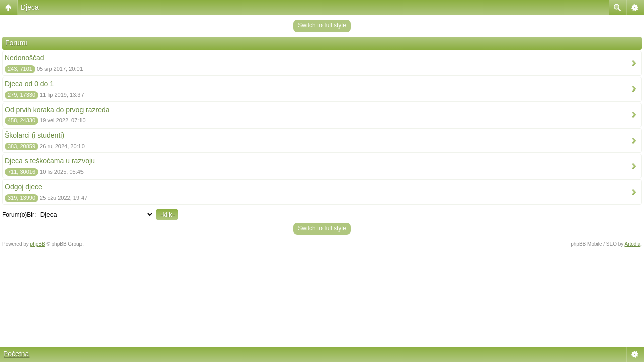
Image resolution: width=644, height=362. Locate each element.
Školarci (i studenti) (34, 135)
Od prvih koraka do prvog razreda (57, 110)
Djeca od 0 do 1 (29, 84)
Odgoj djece (23, 187)
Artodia (633, 244)
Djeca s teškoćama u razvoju (50, 161)
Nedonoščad (24, 58)
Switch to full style (322, 25)
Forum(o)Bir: (19, 215)
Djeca (30, 7)
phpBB (38, 244)
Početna (16, 354)
